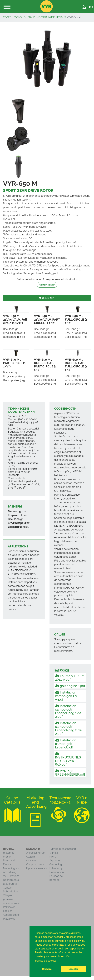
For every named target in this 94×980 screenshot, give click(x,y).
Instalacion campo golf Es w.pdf (66, 696)
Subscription (10, 892)
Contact (8, 888)
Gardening (56, 864)
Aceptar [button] (74, 969)
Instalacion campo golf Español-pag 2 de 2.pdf (68, 728)
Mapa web (9, 919)
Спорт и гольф (12, 17)
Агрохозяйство (35, 853)
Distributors (10, 884)
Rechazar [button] (47, 969)
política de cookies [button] (46, 961)
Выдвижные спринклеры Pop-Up (45, 17)
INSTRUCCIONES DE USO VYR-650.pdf (68, 759)
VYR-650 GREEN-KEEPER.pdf (70, 773)
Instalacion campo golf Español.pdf (66, 744)
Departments (11, 880)
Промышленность (37, 868)
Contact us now (47, 285)
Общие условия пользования (11, 899)
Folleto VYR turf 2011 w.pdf (69, 678)
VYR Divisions (11, 876)
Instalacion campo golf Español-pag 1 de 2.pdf (68, 711)
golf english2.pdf (70, 686)
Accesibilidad (11, 915)
